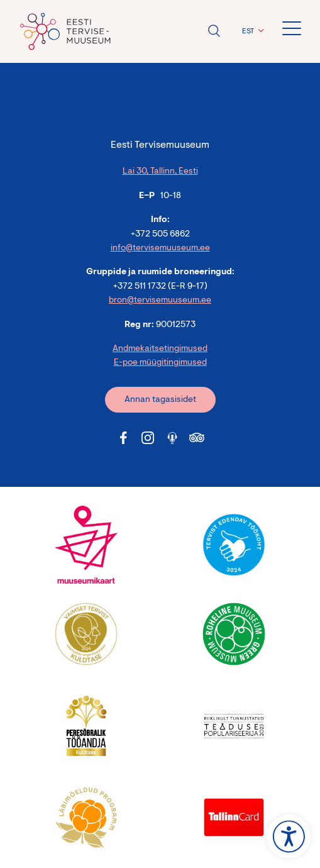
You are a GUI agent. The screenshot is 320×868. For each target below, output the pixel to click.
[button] (251, 31)
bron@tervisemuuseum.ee (160, 301)
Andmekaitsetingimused (160, 349)
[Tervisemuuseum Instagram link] (148, 438)
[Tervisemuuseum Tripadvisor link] (197, 438)
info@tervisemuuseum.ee (160, 248)
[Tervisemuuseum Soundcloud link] (172, 438)
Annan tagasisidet (160, 400)
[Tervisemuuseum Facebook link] (123, 438)
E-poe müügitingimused (160, 363)
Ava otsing (214, 31)
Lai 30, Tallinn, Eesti (160, 172)
